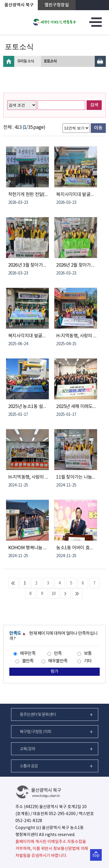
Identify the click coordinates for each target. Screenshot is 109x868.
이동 (98, 128)
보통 (88, 654)
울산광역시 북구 (19, 5)
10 (54, 594)
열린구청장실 (57, 5)
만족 (58, 654)
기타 (88, 661)
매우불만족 (58, 661)
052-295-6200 (62, 814)
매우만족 (28, 654)
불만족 (28, 661)
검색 (94, 105)
